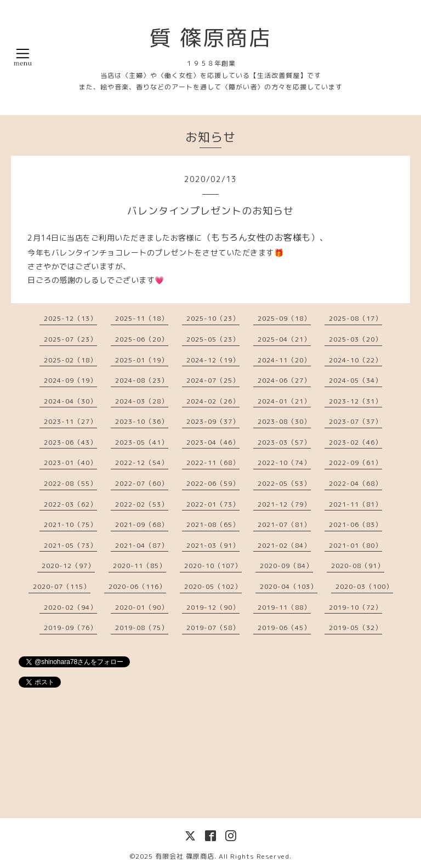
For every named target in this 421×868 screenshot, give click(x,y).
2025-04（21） (284, 339)
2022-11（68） (213, 463)
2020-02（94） (70, 607)
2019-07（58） (213, 628)
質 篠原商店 (210, 37)
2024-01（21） (284, 401)
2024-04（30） (70, 401)
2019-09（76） (70, 628)
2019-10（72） (355, 607)
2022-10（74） (284, 463)
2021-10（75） (70, 524)
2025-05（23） (213, 339)
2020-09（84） (286, 566)
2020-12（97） (68, 566)
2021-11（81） (355, 504)
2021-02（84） (284, 545)
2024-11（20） (284, 360)
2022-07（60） (142, 483)
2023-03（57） (284, 442)
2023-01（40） (70, 463)
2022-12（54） (142, 463)
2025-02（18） (70, 360)
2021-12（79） (284, 504)
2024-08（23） (142, 380)
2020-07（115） (62, 586)
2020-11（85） (140, 566)
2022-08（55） (70, 483)
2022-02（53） (142, 504)
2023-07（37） (355, 421)
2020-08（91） (358, 566)
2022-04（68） (355, 483)
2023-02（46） (355, 442)
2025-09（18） (284, 318)
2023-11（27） (70, 421)
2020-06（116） (137, 586)
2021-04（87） (142, 545)
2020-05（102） (213, 586)
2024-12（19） (213, 360)
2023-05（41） (142, 442)
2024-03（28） (142, 401)
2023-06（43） (70, 442)
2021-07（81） (284, 524)
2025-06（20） (142, 339)
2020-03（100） (364, 586)
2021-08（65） (213, 524)
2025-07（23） (70, 339)
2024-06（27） (284, 380)
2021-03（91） (213, 545)
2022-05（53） (284, 483)
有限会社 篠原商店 (185, 856)
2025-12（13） (70, 318)
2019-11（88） (284, 607)
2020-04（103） (289, 586)
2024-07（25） (213, 380)
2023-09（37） (213, 421)
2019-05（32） (355, 628)
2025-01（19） (142, 360)
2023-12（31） (355, 401)
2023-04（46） (213, 442)
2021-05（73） (70, 545)
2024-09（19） (70, 380)
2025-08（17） (355, 318)
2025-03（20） (355, 339)
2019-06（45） (284, 628)
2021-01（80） (355, 545)
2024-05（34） (355, 380)
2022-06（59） (213, 483)
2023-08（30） (284, 421)
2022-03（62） (70, 504)
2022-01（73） (213, 504)
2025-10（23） (213, 318)
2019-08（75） (142, 628)
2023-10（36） (142, 421)
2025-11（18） (142, 318)
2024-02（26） (213, 401)
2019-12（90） (213, 607)
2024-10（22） (355, 360)
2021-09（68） (142, 524)
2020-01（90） (142, 607)
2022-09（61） (355, 463)
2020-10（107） (213, 566)
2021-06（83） (355, 524)
